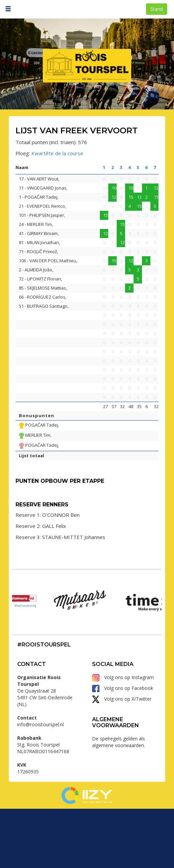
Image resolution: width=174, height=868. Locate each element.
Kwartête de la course (57, 153)
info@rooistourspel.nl (40, 784)
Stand (157, 9)
